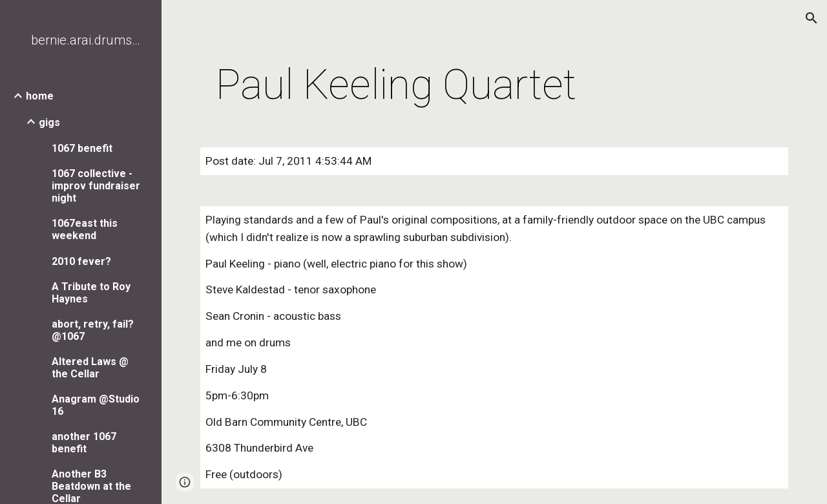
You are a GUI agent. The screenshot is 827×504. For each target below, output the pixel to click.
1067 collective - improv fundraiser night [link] (96, 186)
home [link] (40, 96)
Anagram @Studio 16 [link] (96, 405)
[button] (811, 18)
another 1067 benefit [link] (84, 443)
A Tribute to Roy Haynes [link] (91, 293)
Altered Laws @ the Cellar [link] (90, 368)
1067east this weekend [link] (85, 229)
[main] (396, 85)
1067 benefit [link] (82, 148)
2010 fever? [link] (81, 261)
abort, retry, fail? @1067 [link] (93, 330)
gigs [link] (49, 122)
